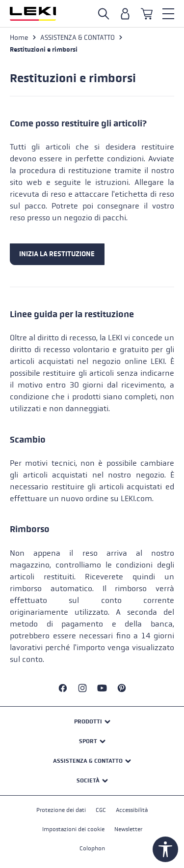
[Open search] (104, 14)
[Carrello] (147, 14)
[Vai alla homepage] (33, 14)
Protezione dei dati (61, 810)
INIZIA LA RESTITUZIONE (57, 254)
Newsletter (128, 829)
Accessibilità (132, 810)
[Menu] (168, 14)
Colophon (92, 848)
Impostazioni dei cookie (73, 829)
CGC (101, 810)
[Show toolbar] (165, 849)
